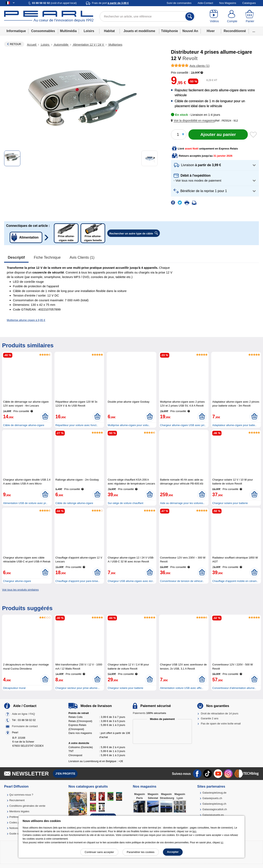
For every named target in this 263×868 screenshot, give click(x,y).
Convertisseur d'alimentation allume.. (234, 688)
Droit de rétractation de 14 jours (220, 713)
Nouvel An (190, 31)
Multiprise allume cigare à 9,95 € (26, 320)
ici (222, 843)
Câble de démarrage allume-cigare (24, 425)
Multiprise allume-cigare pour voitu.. (129, 425)
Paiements (149, 713)
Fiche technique (47, 257)
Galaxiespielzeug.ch (214, 804)
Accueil (32, 45)
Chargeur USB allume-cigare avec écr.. (131, 581)
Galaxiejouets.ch (212, 798)
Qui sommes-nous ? (21, 795)
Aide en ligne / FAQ (23, 714)
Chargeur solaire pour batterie (230, 503)
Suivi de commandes (179, 3)
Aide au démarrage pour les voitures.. (182, 503)
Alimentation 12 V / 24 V (88, 45)
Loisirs (89, 31)
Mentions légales (19, 811)
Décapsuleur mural (14, 688)
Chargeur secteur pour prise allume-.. (78, 688)
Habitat (109, 31)
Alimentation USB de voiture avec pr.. (25, 503)
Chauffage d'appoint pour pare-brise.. (78, 581)
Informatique (16, 31)
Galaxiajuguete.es (213, 815)
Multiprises (115, 45)
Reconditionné (235, 31)
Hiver (211, 31)
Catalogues (249, 3)
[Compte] (232, 16)
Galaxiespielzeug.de (214, 793)
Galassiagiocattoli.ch (215, 809)
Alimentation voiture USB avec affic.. (182, 688)
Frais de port (110, 3)
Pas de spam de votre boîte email (221, 724)
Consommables (43, 31)
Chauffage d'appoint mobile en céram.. (235, 581)
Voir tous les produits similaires (20, 590)
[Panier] (250, 16)
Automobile (61, 45)
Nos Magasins (228, 3)
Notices (14, 828)
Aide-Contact (205, 3)
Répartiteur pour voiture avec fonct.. (77, 425)
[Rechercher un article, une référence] (147, 16)
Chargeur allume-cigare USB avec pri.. (183, 425)
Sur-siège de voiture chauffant (125, 503)
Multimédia (68, 31)
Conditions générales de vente (27, 806)
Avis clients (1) (82, 257)
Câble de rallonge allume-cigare (74, 503)
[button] (194, 121)
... (254, 31)
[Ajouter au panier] (218, 134)
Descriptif (16, 257)
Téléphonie (170, 31)
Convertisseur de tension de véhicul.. (182, 581)
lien (194, 831)
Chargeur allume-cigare (17, 581)
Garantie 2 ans (210, 718)
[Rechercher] (190, 16)
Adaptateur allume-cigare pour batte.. (234, 425)
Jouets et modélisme (139, 31)
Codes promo (17, 822)
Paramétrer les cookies (141, 852)
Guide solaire (17, 834)
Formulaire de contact (25, 726)
